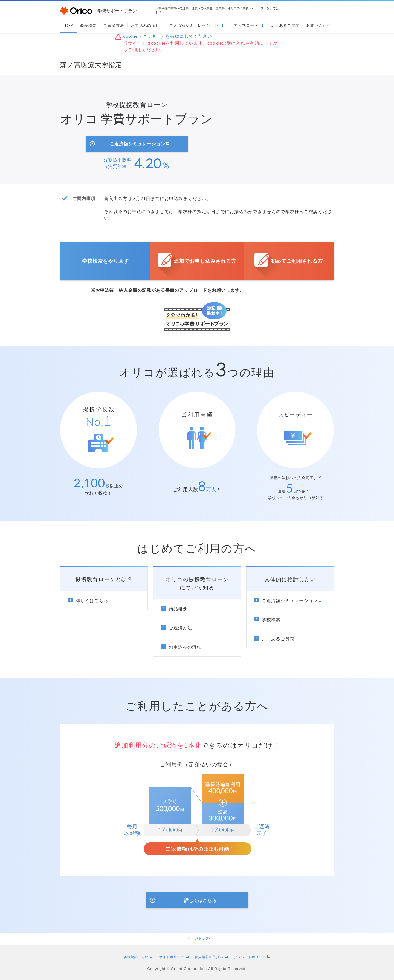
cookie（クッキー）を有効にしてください (168, 36)
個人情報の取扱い (211, 957)
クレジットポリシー (252, 957)
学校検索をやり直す (105, 261)
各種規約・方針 (138, 957)
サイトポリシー (174, 957)
